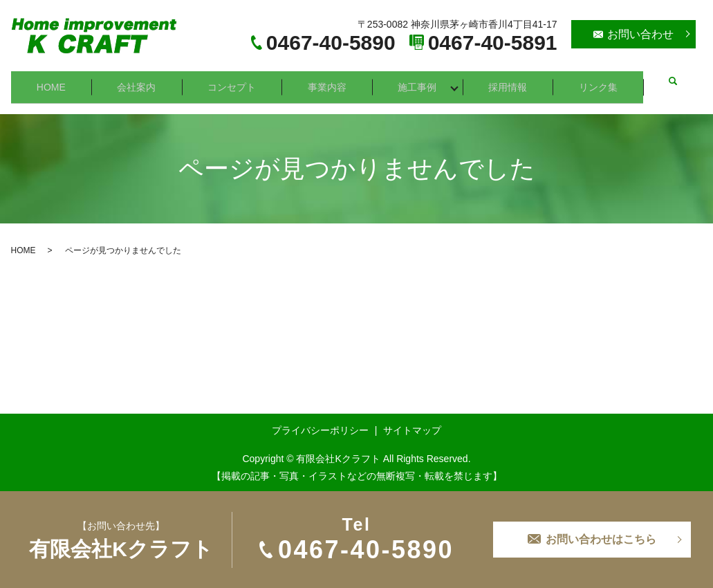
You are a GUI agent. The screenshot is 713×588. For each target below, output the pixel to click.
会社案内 (138, 81)
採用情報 (513, 81)
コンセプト (234, 81)
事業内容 (331, 81)
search (676, 82)
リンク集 (604, 81)
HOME (52, 81)
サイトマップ (412, 419)
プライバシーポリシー (320, 419)
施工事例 (422, 81)
